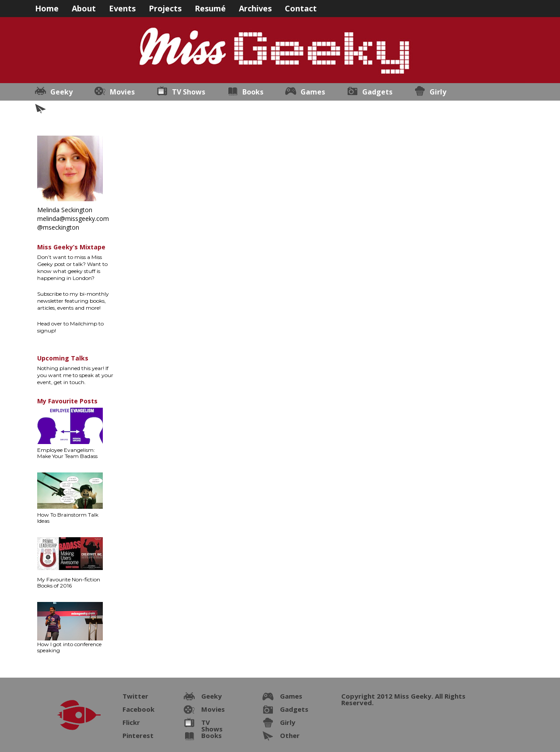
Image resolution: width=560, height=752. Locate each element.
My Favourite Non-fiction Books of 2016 (69, 582)
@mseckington (58, 227)
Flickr (131, 722)
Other (61, 109)
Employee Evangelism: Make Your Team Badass (67, 453)
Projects (165, 8)
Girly (438, 92)
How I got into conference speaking (69, 647)
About (84, 8)
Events (122, 8)
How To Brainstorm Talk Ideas (68, 518)
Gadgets (377, 92)
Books (253, 92)
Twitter (135, 696)
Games (313, 92)
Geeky (61, 92)
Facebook (138, 709)
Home (47, 8)
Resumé (210, 8)
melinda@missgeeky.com (73, 219)
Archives (255, 8)
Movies (122, 92)
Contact (301, 8)
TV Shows (189, 92)
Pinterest (138, 735)
